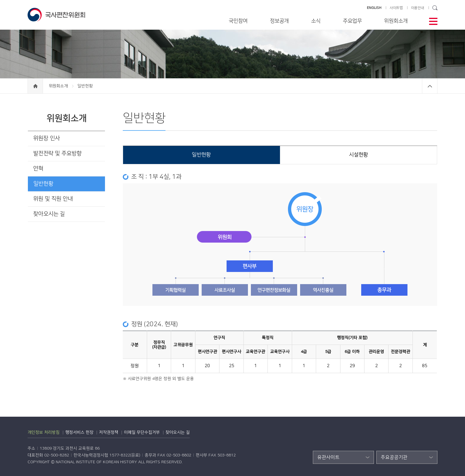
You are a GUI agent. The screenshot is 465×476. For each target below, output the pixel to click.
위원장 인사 (47, 138)
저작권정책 (109, 432)
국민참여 (238, 21)
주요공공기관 (394, 457)
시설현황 (359, 155)
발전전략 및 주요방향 (57, 153)
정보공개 (279, 21)
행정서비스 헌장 (79, 432)
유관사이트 (328, 457)
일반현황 (43, 184)
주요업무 (352, 21)
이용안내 (418, 8)
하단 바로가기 (0, 0)
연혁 (38, 169)
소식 (316, 21)
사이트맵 (396, 8)
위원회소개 (396, 21)
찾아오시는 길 (49, 214)
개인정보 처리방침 (44, 432)
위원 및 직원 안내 (53, 199)
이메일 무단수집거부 (142, 432)
